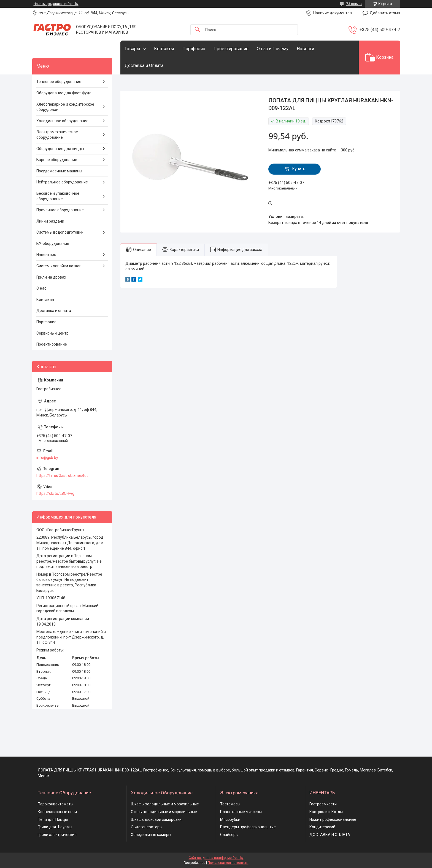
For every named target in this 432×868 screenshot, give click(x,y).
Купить (299, 169)
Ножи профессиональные (333, 819)
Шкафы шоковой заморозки (156, 819)
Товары (132, 49)
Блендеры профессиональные (248, 827)
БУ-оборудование (53, 244)
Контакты (164, 49)
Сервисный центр (52, 333)
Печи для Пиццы (53, 819)
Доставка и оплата (54, 311)
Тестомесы (230, 804)
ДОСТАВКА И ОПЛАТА (330, 835)
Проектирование (231, 49)
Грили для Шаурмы (55, 827)
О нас (41, 288)
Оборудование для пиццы (60, 149)
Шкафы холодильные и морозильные (165, 804)
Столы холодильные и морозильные (164, 812)
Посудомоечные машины (59, 171)
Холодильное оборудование (62, 121)
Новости (305, 49)
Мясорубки (230, 819)
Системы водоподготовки (60, 232)
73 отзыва (354, 4)
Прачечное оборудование (60, 210)
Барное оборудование (57, 160)
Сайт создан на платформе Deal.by (216, 858)
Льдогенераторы (147, 827)
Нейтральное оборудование (62, 182)
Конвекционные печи (57, 812)
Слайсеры (229, 835)
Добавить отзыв (385, 13)
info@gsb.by (47, 458)
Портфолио (194, 49)
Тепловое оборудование (59, 82)
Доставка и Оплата (144, 66)
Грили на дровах (51, 277)
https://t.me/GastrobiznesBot (62, 476)
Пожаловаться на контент (228, 863)
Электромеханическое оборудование (57, 135)
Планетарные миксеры (241, 812)
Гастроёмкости (323, 804)
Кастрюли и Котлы (326, 812)
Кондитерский (322, 827)
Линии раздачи (50, 221)
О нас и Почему (273, 49)
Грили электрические (57, 835)
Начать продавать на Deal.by (56, 4)
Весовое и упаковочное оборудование (58, 196)
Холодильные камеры (151, 835)
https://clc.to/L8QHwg (55, 493)
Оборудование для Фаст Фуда (64, 93)
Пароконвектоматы (56, 804)
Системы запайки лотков (59, 266)
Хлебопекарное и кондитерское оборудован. (65, 107)
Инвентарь (46, 255)
